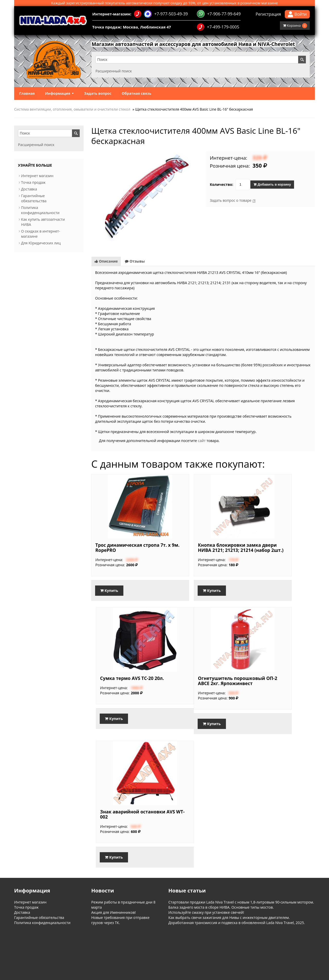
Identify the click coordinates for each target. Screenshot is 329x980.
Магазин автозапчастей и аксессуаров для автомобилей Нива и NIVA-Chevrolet (200, 44)
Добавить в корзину (272, 185)
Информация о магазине (31, 947)
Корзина (295, 26)
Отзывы (135, 261)
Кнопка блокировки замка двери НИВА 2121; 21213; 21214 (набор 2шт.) (201, 550)
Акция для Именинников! (113, 913)
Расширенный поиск (115, 71)
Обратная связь (136, 93)
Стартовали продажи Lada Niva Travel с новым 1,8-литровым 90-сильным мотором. (241, 903)
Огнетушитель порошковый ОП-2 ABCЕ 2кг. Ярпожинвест (271, 682)
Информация (59, 93)
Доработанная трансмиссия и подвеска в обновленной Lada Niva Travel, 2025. (237, 924)
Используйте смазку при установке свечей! (206, 913)
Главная (27, 93)
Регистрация (268, 14)
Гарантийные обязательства (34, 198)
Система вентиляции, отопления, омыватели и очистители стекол (72, 109)
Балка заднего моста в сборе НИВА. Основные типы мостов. (221, 908)
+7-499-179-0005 (218, 27)
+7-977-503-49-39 (161, 14)
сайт (202, 441)
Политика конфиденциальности (40, 210)
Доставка (29, 189)
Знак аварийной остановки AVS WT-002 (127, 816)
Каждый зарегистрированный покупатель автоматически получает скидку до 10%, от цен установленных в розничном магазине (164, 3)
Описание (106, 261)
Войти (297, 14)
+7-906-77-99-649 (219, 14)
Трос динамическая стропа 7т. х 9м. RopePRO (124, 547)
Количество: (221, 185)
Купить (109, 590)
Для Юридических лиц (41, 243)
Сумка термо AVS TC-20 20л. (275, 547)
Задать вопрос (98, 93)
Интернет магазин (37, 176)
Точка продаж (33, 182)
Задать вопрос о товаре (231, 201)
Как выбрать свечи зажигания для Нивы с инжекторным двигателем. (229, 919)
